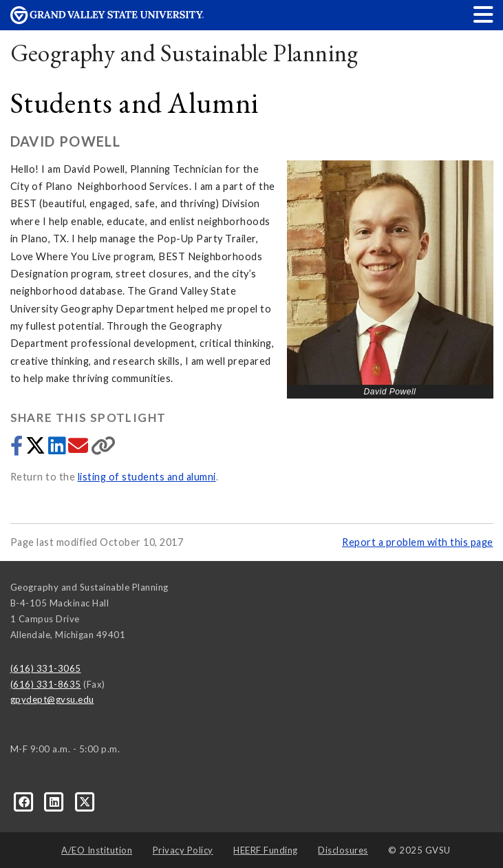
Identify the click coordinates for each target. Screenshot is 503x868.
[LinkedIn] (56, 801)
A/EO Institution (97, 850)
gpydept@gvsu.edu (52, 699)
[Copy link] (104, 449)
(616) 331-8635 (46, 684)
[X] (85, 801)
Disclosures (343, 850)
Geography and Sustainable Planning (184, 53)
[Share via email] (79, 449)
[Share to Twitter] (37, 449)
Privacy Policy (183, 850)
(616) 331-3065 (46, 668)
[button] (484, 14)
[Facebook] (25, 801)
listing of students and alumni (147, 477)
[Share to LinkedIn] (58, 449)
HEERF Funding (266, 850)
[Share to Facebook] (18, 449)
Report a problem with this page (418, 542)
